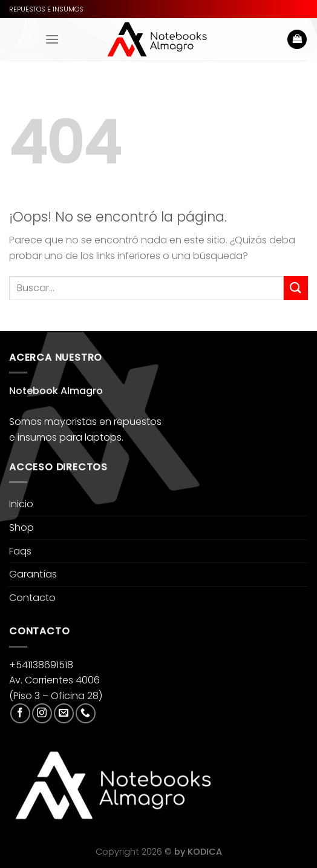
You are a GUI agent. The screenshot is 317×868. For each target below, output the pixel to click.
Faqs (20, 551)
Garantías (33, 574)
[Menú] (52, 39)
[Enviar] (296, 288)
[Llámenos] (86, 713)
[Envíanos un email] (64, 713)
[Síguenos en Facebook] (20, 713)
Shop (21, 528)
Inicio (21, 504)
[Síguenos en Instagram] (42, 713)
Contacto (32, 598)
